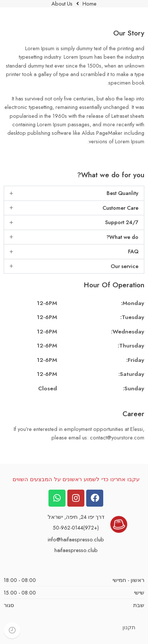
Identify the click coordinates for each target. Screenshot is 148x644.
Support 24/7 (122, 222)
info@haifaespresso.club (76, 539)
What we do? (122, 237)
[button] (74, 193)
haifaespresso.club (76, 550)
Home (90, 4)
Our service (125, 266)
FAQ (133, 251)
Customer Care (120, 208)
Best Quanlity (122, 193)
